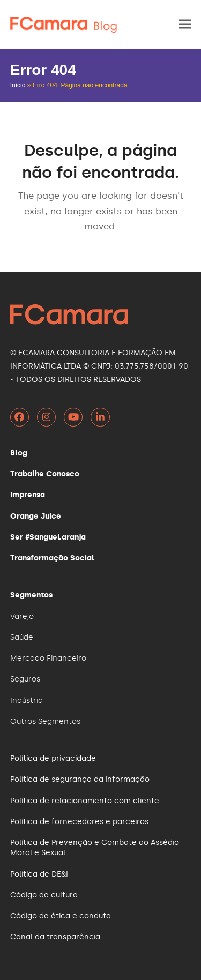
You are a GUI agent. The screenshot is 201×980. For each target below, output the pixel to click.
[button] (185, 24)
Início (18, 85)
